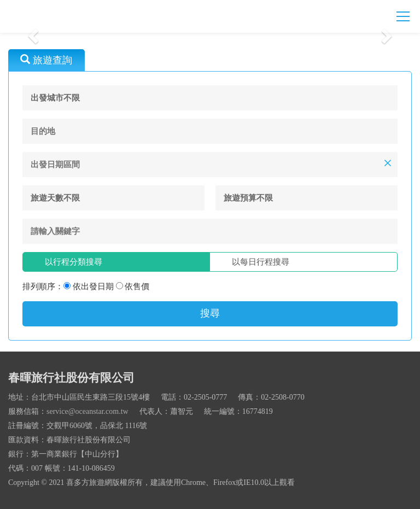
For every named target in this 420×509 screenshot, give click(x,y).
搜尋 (210, 313)
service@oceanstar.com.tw (87, 411)
